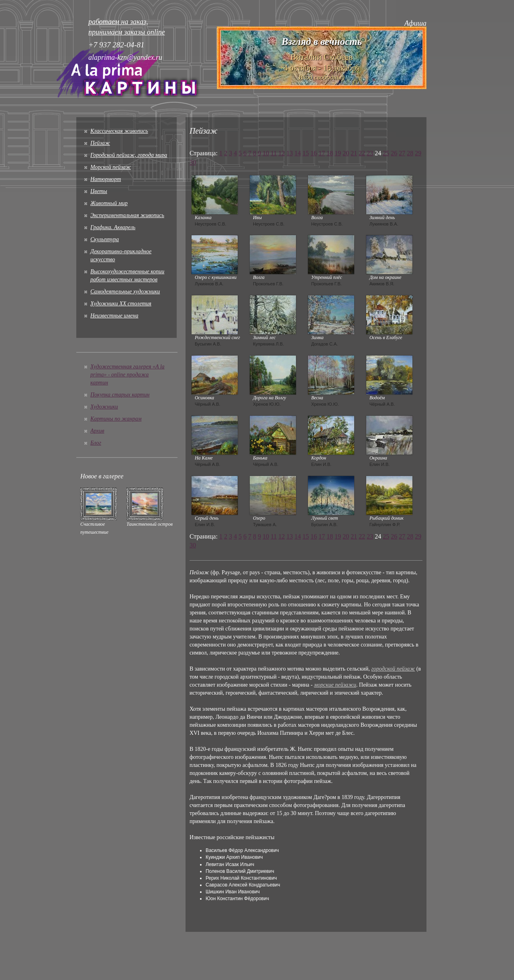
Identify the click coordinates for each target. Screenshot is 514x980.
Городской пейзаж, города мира (129, 155)
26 (394, 153)
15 (306, 153)
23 (370, 153)
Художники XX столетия (121, 304)
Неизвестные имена (114, 316)
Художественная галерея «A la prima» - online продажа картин (127, 375)
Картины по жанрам (116, 419)
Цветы (99, 191)
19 (338, 153)
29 (418, 153)
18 (330, 153)
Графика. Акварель (113, 227)
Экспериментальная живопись (127, 215)
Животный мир (109, 203)
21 (354, 153)
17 (322, 153)
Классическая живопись (119, 131)
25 (386, 153)
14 (298, 153)
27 (402, 153)
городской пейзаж (393, 669)
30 (193, 162)
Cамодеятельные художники (125, 292)
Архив (97, 431)
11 (274, 153)
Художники (104, 407)
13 (290, 153)
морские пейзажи (335, 685)
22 (362, 153)
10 (266, 153)
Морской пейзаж (111, 167)
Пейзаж (100, 143)
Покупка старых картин (120, 395)
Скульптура (105, 239)
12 (281, 153)
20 (346, 153)
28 (410, 153)
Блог (96, 443)
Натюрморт (106, 179)
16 (314, 153)
